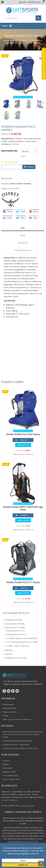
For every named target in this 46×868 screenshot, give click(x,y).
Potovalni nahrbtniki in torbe (22, 642)
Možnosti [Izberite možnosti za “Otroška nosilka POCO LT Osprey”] (24, 588)
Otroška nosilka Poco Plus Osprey (23, 434)
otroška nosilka (14, 189)
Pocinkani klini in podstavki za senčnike (17, 741)
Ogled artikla (24, 445)
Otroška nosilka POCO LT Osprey (23, 582)
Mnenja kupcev (8, 704)
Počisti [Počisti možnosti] (23, 156)
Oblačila (9, 650)
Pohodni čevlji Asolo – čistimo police (16, 745)
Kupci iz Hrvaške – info (11, 779)
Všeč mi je (30, 454)
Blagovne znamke (9, 772)
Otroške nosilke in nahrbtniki (20, 184)
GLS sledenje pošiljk (10, 776)
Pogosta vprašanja (10, 712)
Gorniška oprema (13, 620)
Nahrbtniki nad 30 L (16, 634)
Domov (7, 40)
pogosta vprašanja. (9, 800)
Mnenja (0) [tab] (23, 243)
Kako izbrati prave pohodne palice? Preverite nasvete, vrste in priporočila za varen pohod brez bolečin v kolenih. (23, 734)
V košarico (30, 167)
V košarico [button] (24, 515)
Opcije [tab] (23, 235)
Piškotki (6, 716)
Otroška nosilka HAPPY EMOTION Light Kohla (23, 508)
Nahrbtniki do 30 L (16, 631)
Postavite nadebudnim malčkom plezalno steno (20, 748)
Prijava (23, 2)
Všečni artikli (7, 768)
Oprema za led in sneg (16, 658)
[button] (5, 26)
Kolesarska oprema (14, 624)
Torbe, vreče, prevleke (18, 646)
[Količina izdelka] (12, 167)
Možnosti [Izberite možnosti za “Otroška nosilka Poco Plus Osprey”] (24, 440)
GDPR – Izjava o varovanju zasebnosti (17, 719)
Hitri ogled (20, 454)
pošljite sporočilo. (27, 805)
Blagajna (6, 764)
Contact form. (33, 842)
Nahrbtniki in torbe (19, 40)
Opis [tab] (23, 228)
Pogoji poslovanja (9, 708)
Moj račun (6, 761)
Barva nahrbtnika (9, 151)
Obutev (8, 654)
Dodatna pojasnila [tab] (23, 250)
